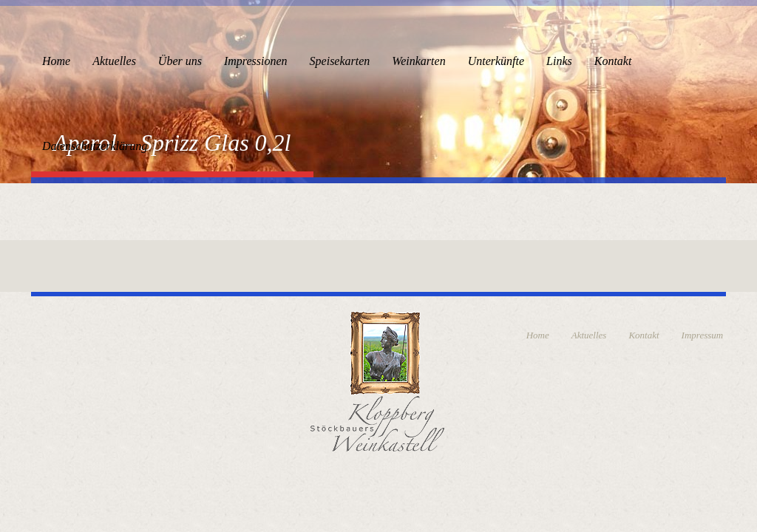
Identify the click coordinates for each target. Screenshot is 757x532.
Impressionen (256, 61)
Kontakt (613, 61)
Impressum (703, 335)
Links (559, 61)
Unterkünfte (496, 61)
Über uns (180, 61)
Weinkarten (418, 61)
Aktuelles (114, 61)
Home (56, 61)
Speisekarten (340, 61)
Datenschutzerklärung (95, 146)
